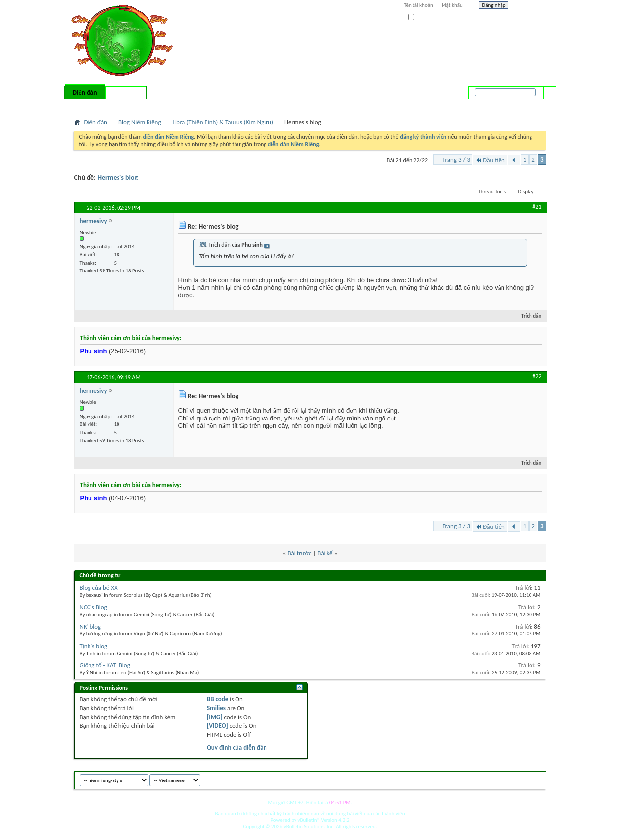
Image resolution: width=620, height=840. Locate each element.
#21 (537, 207)
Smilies (216, 708)
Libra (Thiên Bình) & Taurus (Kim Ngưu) (223, 122)
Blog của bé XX (99, 587)
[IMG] (215, 717)
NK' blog (90, 626)
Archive (517, 779)
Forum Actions (160, 106)
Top (536, 779)
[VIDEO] (218, 726)
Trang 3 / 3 (456, 160)
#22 (537, 376)
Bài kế (325, 553)
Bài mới (86, 106)
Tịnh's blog (94, 646)
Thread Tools (492, 192)
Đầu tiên (490, 160)
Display (526, 192)
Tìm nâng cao (529, 105)
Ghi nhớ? (422, 17)
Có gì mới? (126, 93)
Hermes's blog (118, 177)
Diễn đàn (85, 93)
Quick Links (202, 106)
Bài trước (299, 553)
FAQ (105, 106)
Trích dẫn (527, 316)
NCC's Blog (93, 607)
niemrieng (491, 779)
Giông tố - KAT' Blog (105, 665)
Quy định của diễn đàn (237, 747)
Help (530, 6)
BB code (218, 699)
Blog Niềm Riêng (140, 122)
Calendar (126, 106)
